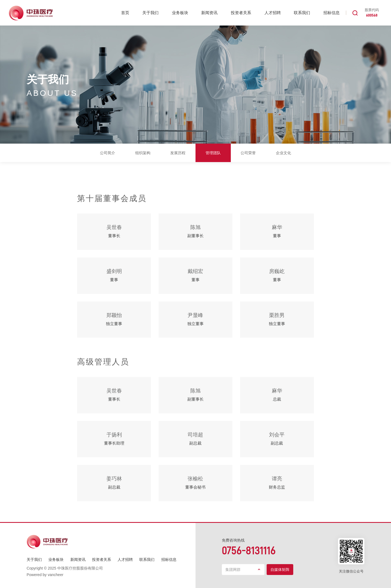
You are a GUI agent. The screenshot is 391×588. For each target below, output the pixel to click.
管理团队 (213, 153)
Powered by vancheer (45, 575)
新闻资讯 (209, 13)
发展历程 (178, 153)
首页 (125, 13)
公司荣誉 (248, 153)
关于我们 (150, 13)
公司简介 (108, 153)
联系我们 (302, 13)
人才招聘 (273, 13)
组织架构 (143, 153)
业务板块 (180, 13)
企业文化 (283, 153)
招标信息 (332, 13)
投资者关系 (241, 13)
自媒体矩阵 (280, 570)
